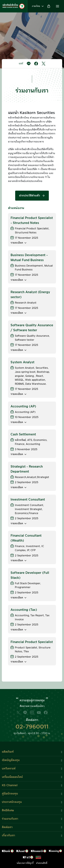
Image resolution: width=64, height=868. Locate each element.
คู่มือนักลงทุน (10, 794)
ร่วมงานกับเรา (10, 819)
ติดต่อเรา (7, 827)
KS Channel (10, 785)
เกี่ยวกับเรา (8, 835)
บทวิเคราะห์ (9, 769)
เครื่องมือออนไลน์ (12, 777)
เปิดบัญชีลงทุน (11, 760)
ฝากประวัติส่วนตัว (32, 196)
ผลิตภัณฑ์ (8, 752)
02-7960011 (32, 727)
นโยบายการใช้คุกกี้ (25, 863)
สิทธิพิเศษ (8, 810)
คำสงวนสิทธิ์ (42, 863)
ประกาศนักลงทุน (12, 802)
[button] (57, 6)
